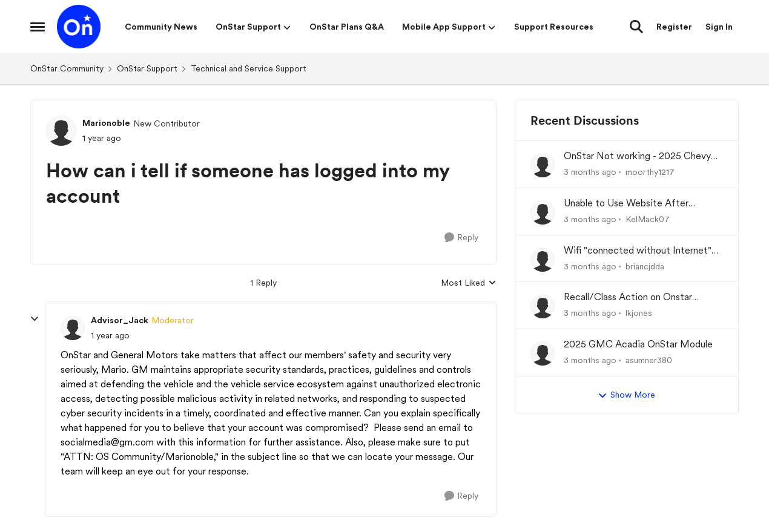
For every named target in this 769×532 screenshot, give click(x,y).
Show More (626, 395)
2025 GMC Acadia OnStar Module (638, 344)
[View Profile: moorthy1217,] (543, 165)
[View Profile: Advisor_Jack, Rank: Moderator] (73, 328)
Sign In (719, 27)
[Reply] (461, 238)
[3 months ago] (590, 172)
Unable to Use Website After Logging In (626, 204)
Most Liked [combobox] (469, 284)
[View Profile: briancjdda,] (543, 260)
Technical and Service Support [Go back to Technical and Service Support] (249, 68)
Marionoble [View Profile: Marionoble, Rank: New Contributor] (106, 123)
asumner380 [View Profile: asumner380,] (649, 360)
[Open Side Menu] (38, 27)
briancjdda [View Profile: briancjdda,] (645, 266)
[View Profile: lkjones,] (543, 306)
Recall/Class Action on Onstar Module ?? (628, 297)
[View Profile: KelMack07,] (543, 212)
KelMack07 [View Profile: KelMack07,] (648, 219)
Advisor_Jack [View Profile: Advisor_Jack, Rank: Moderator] (120, 320)
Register (674, 27)
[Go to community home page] (79, 27)
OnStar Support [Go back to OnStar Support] (147, 68)
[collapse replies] (35, 319)
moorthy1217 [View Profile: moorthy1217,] (650, 172)
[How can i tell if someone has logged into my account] (110, 336)
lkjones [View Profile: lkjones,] (639, 313)
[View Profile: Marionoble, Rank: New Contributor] (61, 131)
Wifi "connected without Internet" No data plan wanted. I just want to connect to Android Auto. (640, 251)
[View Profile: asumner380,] (543, 353)
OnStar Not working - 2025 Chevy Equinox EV (637, 156)
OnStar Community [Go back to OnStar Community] (67, 68)
